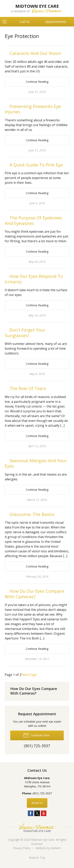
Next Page (29, 675)
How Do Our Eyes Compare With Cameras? (34, 594)
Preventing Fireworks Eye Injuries (33, 109)
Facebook (31, 813)
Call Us (25, 22)
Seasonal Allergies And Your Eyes (36, 463)
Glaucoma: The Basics (32, 514)
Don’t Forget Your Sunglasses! (25, 333)
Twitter (37, 813)
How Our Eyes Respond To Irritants (34, 279)
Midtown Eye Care (43, 840)
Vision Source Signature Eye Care (37, 827)
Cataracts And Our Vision (35, 53)
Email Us (37, 803)
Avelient (56, 848)
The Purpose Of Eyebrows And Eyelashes (33, 220)
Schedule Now (36, 735)
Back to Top (37, 858)
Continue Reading (37, 82)
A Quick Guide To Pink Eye (36, 165)
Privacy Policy (22, 848)
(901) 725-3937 (42, 793)
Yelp (44, 813)
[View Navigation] (6, 22)
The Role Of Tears (28, 388)
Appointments (56, 22)
